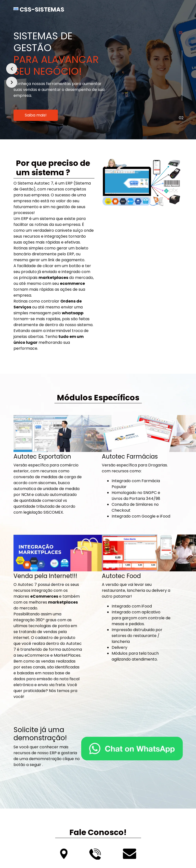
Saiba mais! (36, 115)
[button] (12, 69)
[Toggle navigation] (176, 10)
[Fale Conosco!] (132, 749)
